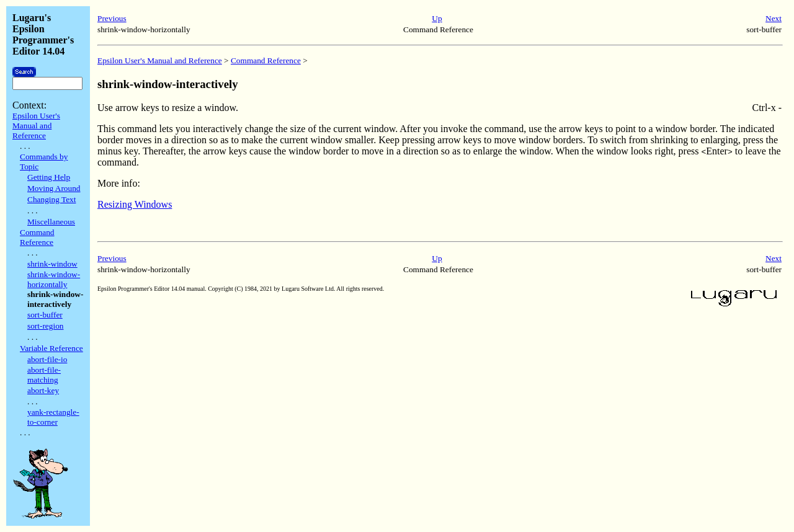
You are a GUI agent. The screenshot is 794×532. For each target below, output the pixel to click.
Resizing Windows (135, 204)
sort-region (45, 326)
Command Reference (37, 237)
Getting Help (49, 177)
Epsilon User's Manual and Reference (36, 126)
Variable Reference (51, 348)
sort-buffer (45, 315)
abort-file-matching (44, 375)
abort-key (43, 390)
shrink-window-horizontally (54, 279)
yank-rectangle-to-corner (53, 417)
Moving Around (54, 188)
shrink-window (52, 264)
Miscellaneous (51, 222)
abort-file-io (47, 359)
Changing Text (51, 199)
